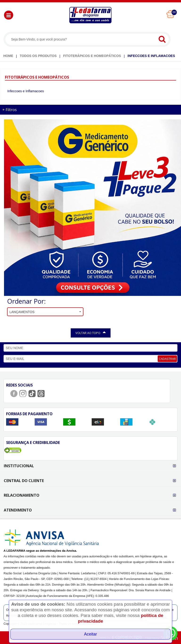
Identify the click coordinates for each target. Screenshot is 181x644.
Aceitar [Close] (91, 634)
